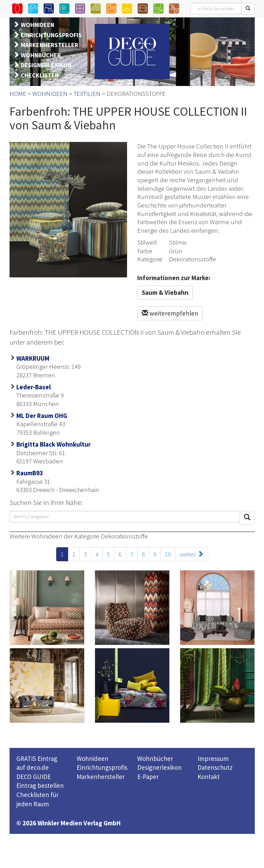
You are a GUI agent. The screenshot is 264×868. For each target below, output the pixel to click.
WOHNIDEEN (37, 25)
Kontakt (209, 777)
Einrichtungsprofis (102, 767)
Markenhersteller (101, 777)
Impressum (213, 758)
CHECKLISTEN (40, 75)
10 (168, 554)
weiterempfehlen (170, 313)
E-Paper (148, 777)
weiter (192, 554)
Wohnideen (92, 758)
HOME (18, 93)
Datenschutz (215, 767)
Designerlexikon (159, 767)
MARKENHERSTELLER (50, 45)
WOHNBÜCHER (41, 55)
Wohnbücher (155, 758)
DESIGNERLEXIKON (46, 65)
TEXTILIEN (87, 93)
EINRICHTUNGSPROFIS (51, 35)
